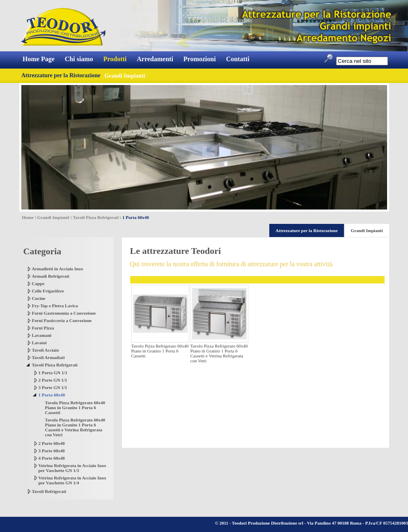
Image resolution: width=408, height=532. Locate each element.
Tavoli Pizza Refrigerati (96, 217)
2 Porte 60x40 (52, 443)
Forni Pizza (43, 328)
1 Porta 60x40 (52, 395)
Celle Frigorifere (48, 291)
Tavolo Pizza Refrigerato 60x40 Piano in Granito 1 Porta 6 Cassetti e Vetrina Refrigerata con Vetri (75, 427)
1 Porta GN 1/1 (53, 373)
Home (28, 217)
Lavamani (42, 335)
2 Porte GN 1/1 (53, 380)
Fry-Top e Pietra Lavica (55, 306)
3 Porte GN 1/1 (53, 387)
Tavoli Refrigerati (49, 491)
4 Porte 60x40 (52, 458)
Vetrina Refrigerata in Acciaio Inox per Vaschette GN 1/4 (72, 480)
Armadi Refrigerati (51, 276)
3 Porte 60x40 (52, 451)
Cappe (38, 283)
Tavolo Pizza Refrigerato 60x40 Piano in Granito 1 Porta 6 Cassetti (75, 408)
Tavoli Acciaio (46, 350)
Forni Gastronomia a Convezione (64, 313)
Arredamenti (155, 59)
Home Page (39, 59)
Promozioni (200, 59)
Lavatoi (39, 343)
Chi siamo (79, 59)
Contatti (238, 59)
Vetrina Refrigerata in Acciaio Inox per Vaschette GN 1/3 (72, 468)
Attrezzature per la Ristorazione (61, 75)
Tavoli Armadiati (48, 357)
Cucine (39, 298)
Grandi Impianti (53, 217)
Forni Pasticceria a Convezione (62, 320)
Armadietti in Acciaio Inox (58, 269)
